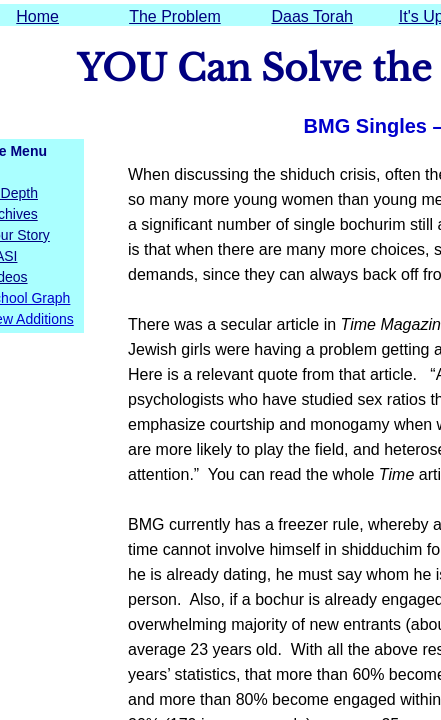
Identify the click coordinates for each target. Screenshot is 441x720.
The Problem (175, 16)
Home (37, 16)
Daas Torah (312, 16)
